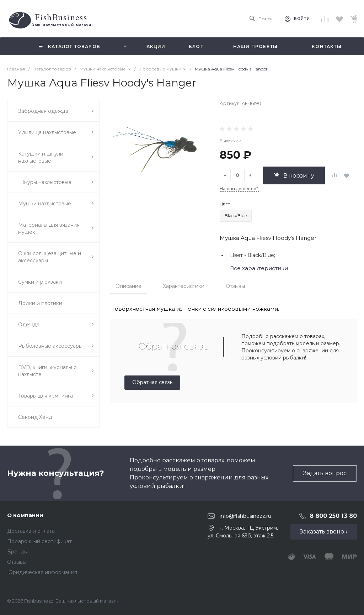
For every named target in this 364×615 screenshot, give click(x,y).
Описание (129, 286)
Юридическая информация (42, 572)
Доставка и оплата (31, 531)
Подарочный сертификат (39, 541)
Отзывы (235, 286)
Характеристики (184, 286)
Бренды (17, 552)
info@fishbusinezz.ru (245, 516)
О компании (25, 515)
